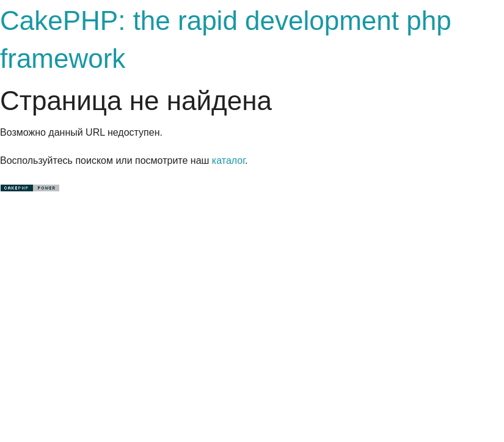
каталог (228, 160)
